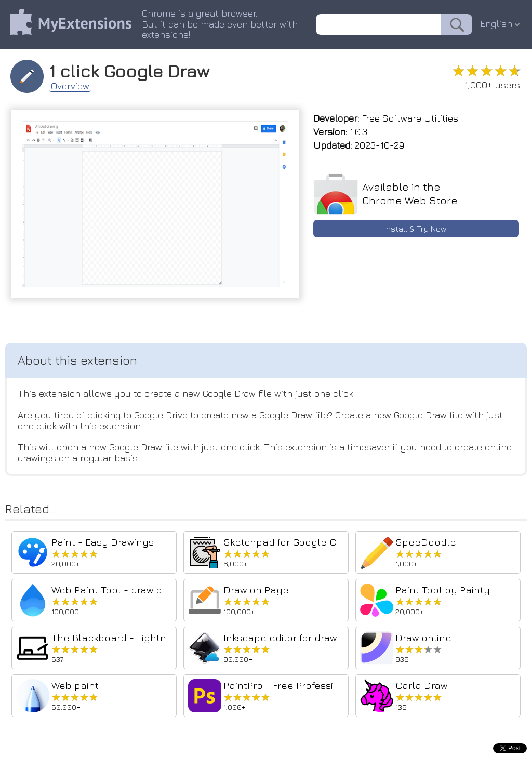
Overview (70, 86)
